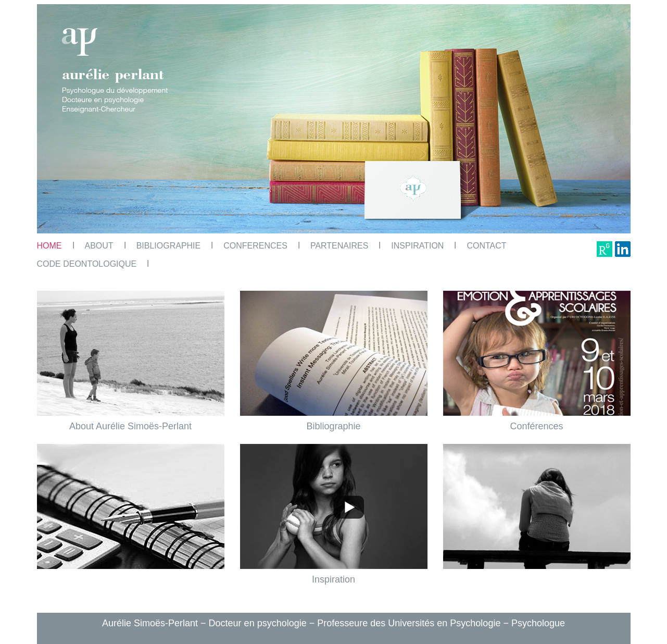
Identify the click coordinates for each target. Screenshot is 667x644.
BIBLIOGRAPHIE (169, 246)
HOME (49, 246)
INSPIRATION (417, 246)
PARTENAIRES (339, 246)
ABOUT (99, 246)
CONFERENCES (255, 246)
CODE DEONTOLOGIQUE (87, 264)
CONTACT (486, 246)
